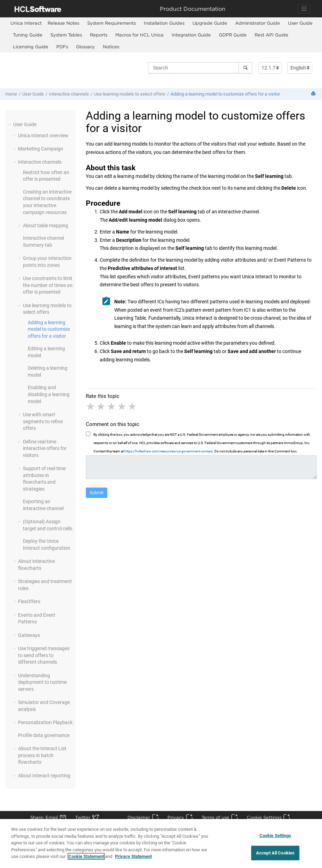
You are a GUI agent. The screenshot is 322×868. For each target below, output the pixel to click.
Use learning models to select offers (130, 94)
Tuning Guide (28, 35)
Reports (99, 35)
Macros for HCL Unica (139, 35)
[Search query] (200, 68)
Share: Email (44, 817)
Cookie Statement (86, 859)
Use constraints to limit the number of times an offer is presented (48, 285)
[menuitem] (26, 23)
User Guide (300, 23)
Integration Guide (191, 35)
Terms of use (215, 817)
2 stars (101, 407)
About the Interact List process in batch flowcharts (42, 755)
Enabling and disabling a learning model (49, 394)
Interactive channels (69, 94)
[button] (10, 124)
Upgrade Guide (210, 23)
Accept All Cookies (275, 856)
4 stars (122, 407)
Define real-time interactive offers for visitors (45, 448)
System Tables (66, 35)
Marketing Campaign (41, 149)
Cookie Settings (264, 817)
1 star (91, 407)
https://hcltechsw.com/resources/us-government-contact (168, 451)
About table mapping (46, 226)
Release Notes (63, 23)
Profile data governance (44, 735)
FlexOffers (29, 601)
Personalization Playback (45, 722)
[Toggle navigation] (304, 9)
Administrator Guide (258, 23)
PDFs (62, 47)
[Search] (245, 68)
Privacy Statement (133, 859)
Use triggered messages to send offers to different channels (44, 655)
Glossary (85, 47)
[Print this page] (314, 94)
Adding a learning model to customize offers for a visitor (225, 94)
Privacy (176, 817)
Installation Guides (164, 23)
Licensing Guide (31, 47)
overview (43, 136)
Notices (111, 47)
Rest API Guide (271, 35)
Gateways (29, 635)
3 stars (112, 407)
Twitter (83, 817)
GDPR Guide (233, 35)
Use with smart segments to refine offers (43, 421)
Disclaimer (139, 817)
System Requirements (112, 23)
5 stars (133, 407)
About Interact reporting (44, 776)
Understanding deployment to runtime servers (42, 682)
